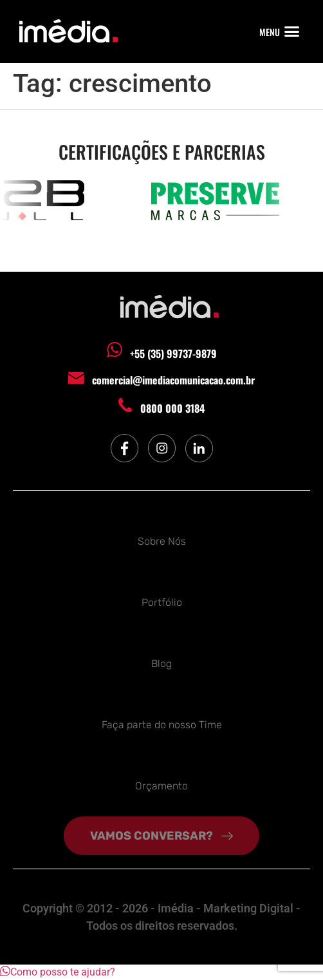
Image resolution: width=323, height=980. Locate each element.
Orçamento (161, 786)
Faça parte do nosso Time (162, 725)
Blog (161, 664)
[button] (292, 32)
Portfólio (162, 602)
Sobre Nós (162, 541)
